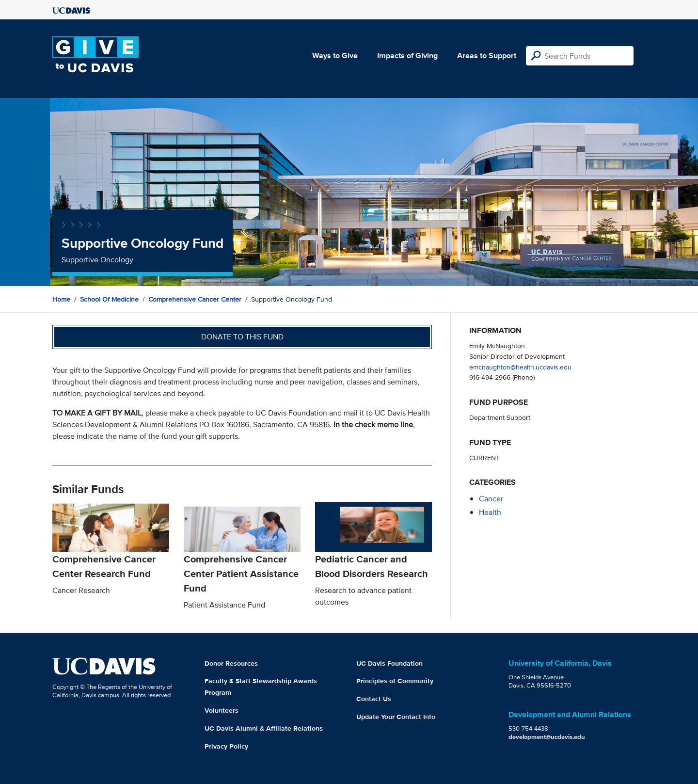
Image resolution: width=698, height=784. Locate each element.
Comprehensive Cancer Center (195, 299)
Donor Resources (231, 663)
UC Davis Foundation (389, 663)
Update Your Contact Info (396, 717)
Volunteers (222, 710)
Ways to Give (335, 56)
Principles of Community (395, 681)
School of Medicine (109, 299)
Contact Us (374, 699)
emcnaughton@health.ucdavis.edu (520, 367)
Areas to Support (487, 56)
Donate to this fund (242, 337)
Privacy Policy (226, 746)
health (490, 512)
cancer (491, 499)
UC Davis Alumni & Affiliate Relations (264, 728)
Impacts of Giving (407, 56)
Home (61, 299)
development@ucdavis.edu (547, 737)
